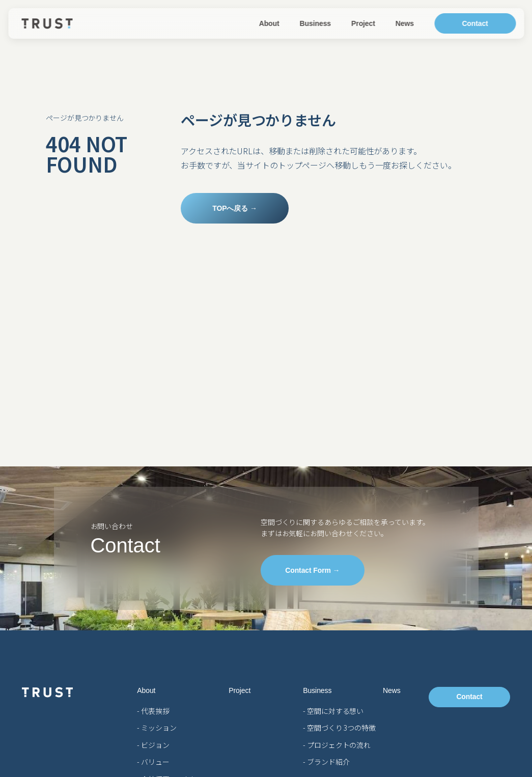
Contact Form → (312, 570)
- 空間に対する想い (333, 711)
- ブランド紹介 (326, 762)
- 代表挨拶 (153, 711)
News (405, 23)
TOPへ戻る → (232, 208)
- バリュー (153, 762)
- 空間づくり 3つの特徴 (339, 728)
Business (315, 23)
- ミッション (157, 728)
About (269, 23)
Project (363, 23)
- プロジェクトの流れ (337, 745)
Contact (475, 23)
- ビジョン (153, 745)
